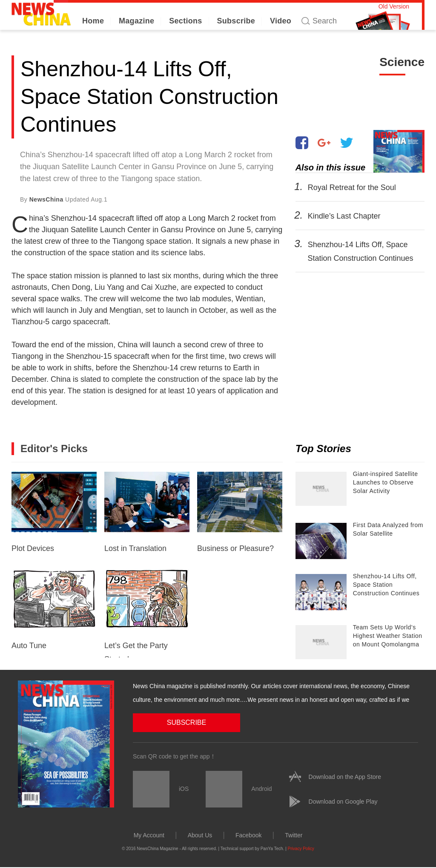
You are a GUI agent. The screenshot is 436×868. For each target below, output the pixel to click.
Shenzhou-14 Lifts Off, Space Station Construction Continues (386, 585)
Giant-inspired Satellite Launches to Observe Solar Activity (386, 482)
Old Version (394, 6)
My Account (149, 835)
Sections (185, 21)
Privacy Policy (301, 849)
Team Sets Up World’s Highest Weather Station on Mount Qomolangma (388, 636)
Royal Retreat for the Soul (351, 187)
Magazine (136, 21)
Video (281, 21)
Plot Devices (54, 512)
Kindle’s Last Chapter (344, 216)
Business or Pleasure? (240, 512)
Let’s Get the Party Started (147, 613)
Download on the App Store (345, 777)
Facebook (248, 835)
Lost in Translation (147, 512)
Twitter (294, 835)
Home (93, 21)
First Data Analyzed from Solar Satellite (388, 529)
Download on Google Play (343, 802)
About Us (200, 835)
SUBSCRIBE (176, 722)
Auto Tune (54, 609)
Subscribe (236, 21)
